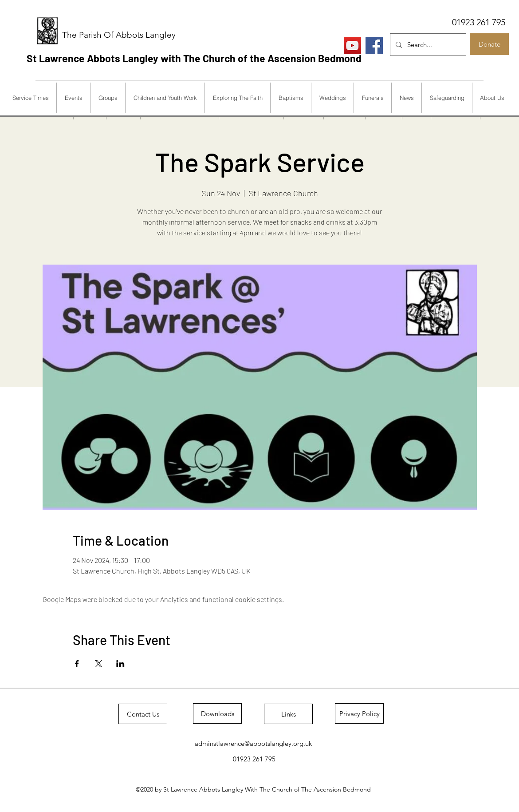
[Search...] (427, 45)
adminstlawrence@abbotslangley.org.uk (253, 743)
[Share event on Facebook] (77, 664)
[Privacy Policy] (359, 713)
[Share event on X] (99, 664)
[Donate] (489, 44)
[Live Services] (352, 46)
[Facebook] (374, 46)
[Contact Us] (143, 714)
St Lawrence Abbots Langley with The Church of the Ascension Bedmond (194, 58)
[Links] (288, 714)
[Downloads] (217, 713)
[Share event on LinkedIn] (120, 664)
